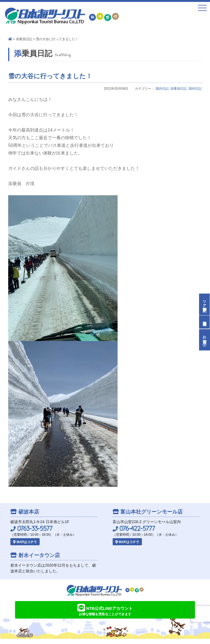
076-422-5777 (134, 528)
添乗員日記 (24, 39)
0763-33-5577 (31, 528)
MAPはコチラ (25, 542)
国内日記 (162, 89)
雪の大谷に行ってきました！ (50, 76)
